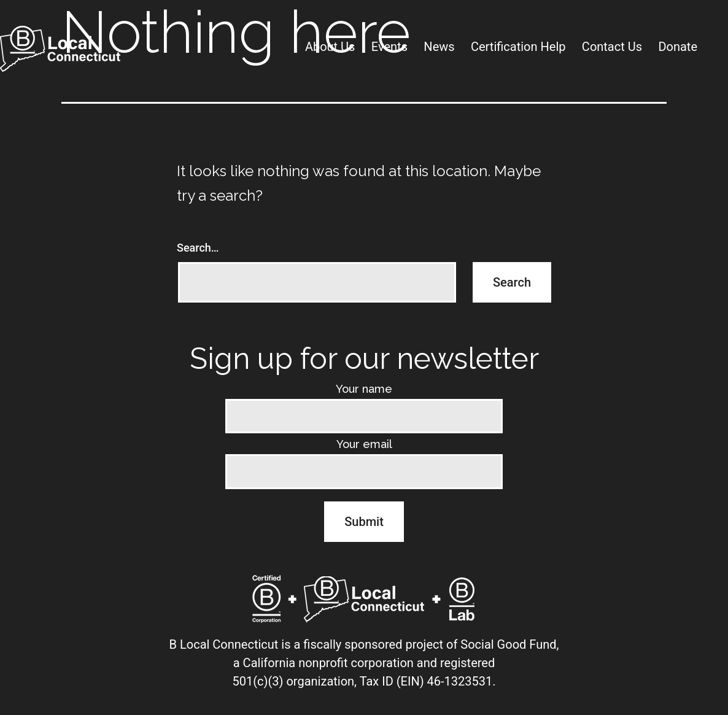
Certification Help (518, 47)
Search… (198, 248)
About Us (330, 47)
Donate (678, 47)
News (439, 47)
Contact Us (612, 47)
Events (389, 47)
